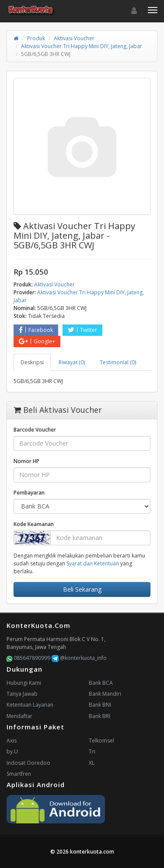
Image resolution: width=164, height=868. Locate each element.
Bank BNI (100, 705)
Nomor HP (26, 461)
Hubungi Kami (24, 683)
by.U (12, 751)
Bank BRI (99, 716)
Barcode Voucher (35, 430)
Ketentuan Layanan (30, 705)
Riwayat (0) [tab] (72, 362)
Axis (12, 741)
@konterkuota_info (79, 658)
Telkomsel (101, 741)
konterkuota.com (92, 852)
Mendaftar (19, 716)
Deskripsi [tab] (32, 362)
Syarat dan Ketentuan (93, 563)
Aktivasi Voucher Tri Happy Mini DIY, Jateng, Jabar (82, 46)
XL (92, 763)
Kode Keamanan (34, 524)
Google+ (37, 341)
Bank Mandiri (105, 694)
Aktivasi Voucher (74, 38)
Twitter (82, 330)
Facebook (36, 330)
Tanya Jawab (22, 694)
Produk (36, 38)
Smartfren (19, 774)
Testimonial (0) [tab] (118, 362)
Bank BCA (101, 683)
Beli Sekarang (82, 589)
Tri (92, 751)
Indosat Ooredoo (28, 763)
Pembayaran (29, 493)
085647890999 (28, 658)
